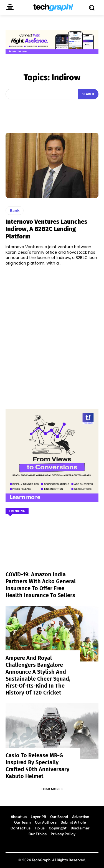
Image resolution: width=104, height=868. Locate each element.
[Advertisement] (52, 335)
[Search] (88, 94)
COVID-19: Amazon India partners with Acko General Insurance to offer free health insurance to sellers (41, 585)
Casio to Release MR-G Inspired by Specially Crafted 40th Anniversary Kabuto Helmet (37, 766)
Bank (15, 210)
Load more (52, 789)
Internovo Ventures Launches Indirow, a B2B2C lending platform (46, 229)
